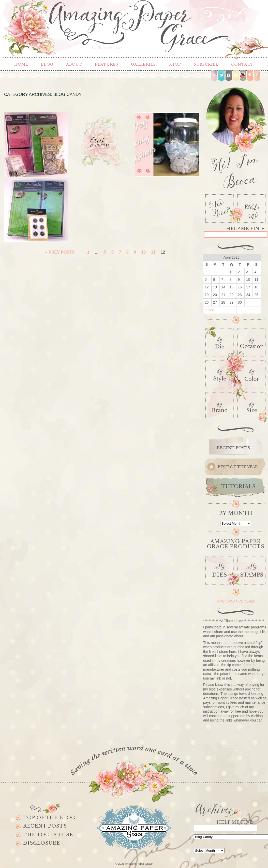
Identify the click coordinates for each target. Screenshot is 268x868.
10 (143, 252)
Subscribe (206, 64)
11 (153, 252)
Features (107, 64)
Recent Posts (45, 826)
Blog (47, 64)
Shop (175, 64)
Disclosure (42, 843)
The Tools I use (48, 835)
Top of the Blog (49, 818)
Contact (242, 64)
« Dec (209, 310)
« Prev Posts (60, 252)
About (74, 64)
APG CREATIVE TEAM (236, 601)
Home (21, 64)
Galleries (143, 64)
